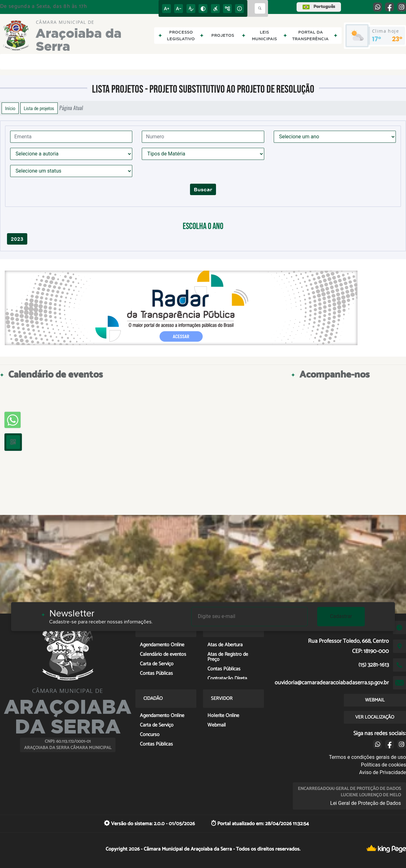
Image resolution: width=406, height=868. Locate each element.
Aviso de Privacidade (383, 772)
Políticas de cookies (383, 765)
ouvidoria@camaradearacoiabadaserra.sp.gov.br (332, 683)
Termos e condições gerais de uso (367, 757)
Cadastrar (341, 616)
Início (10, 108)
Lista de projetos (39, 108)
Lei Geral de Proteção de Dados (366, 803)
